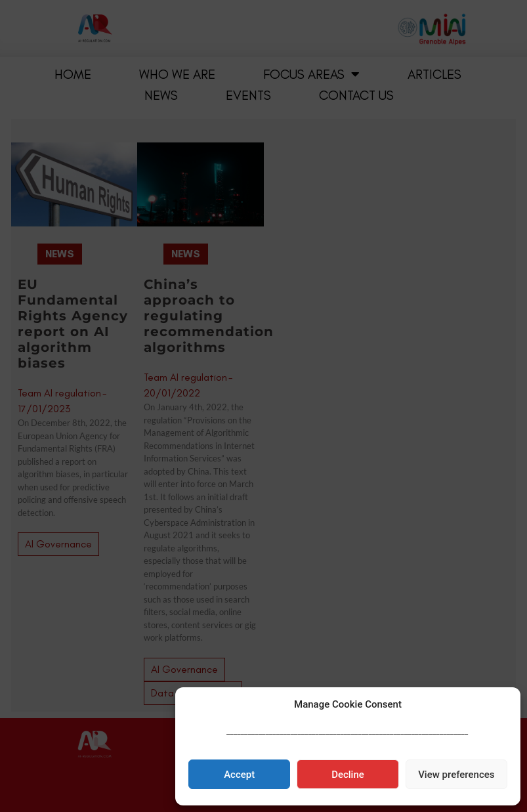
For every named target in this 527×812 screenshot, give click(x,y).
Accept (239, 775)
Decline (348, 775)
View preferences (456, 775)
